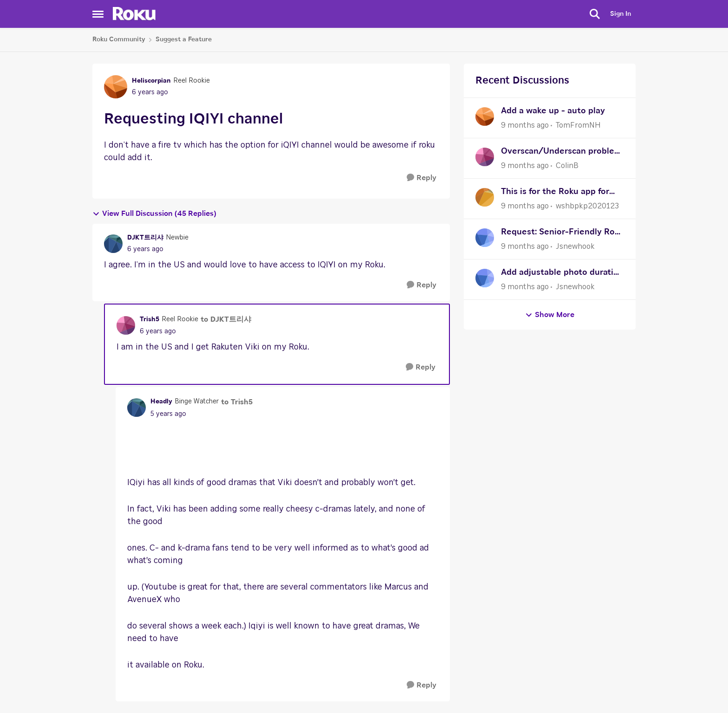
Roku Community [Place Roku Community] (119, 39)
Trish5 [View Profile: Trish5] (149, 319)
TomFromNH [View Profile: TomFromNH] (578, 125)
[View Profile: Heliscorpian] (116, 87)
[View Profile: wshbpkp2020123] (485, 197)
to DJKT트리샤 (226, 319)
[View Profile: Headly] (136, 408)
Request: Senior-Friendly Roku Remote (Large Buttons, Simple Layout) (562, 233)
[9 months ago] (525, 125)
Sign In (621, 14)
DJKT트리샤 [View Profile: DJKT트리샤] (145, 238)
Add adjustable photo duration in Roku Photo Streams (562, 274)
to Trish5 (237, 402)
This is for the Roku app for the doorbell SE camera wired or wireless (560, 193)
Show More (550, 315)
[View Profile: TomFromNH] (485, 117)
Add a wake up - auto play (553, 111)
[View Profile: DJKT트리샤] (113, 244)
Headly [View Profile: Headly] (161, 402)
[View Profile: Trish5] (126, 325)
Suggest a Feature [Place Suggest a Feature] (184, 39)
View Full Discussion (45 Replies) (154, 214)
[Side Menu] (98, 14)
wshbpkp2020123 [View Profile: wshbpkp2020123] (587, 206)
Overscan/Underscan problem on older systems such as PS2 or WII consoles (562, 152)
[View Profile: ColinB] (485, 157)
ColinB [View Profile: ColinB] (567, 166)
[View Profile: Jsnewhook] (485, 238)
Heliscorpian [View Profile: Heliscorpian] (151, 81)
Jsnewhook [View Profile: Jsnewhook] (575, 246)
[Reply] (422, 178)
